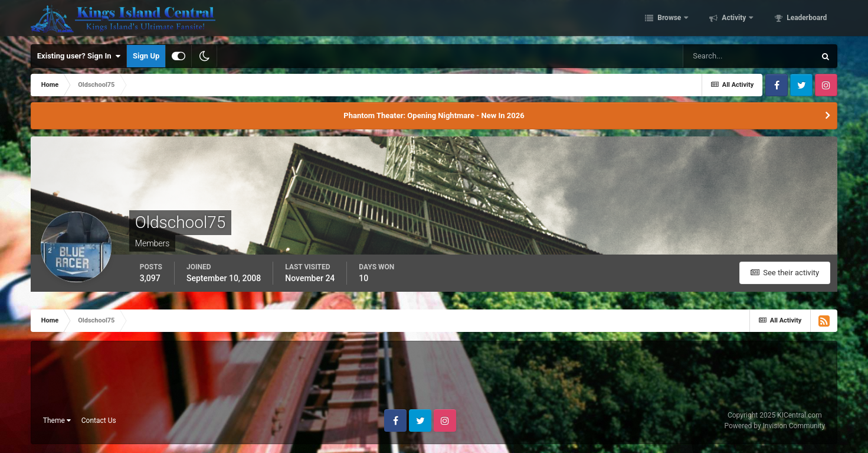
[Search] (749, 56)
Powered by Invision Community (774, 426)
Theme (57, 421)
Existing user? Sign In (79, 56)
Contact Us (99, 421)
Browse (669, 19)
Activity (734, 19)
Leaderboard (806, 19)
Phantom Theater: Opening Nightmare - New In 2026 (434, 115)
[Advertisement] (434, 380)
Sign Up (146, 56)
